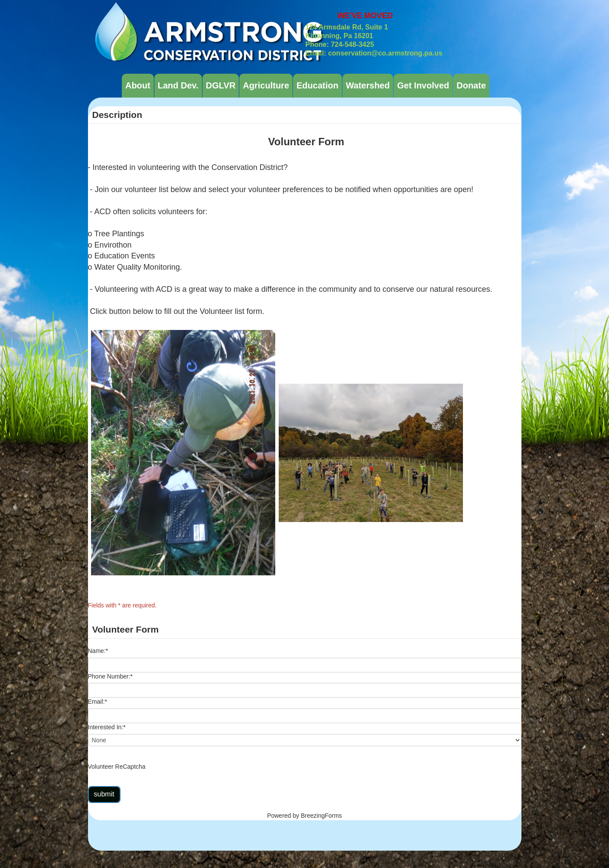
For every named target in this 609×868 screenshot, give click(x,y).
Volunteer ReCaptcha (117, 767)
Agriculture (266, 85)
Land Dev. (178, 85)
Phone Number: (111, 676)
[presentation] (213, 767)
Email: (98, 702)
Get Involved (423, 85)
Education (318, 85)
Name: (98, 651)
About (138, 85)
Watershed (368, 85)
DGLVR (221, 85)
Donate (471, 85)
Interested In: (107, 727)
